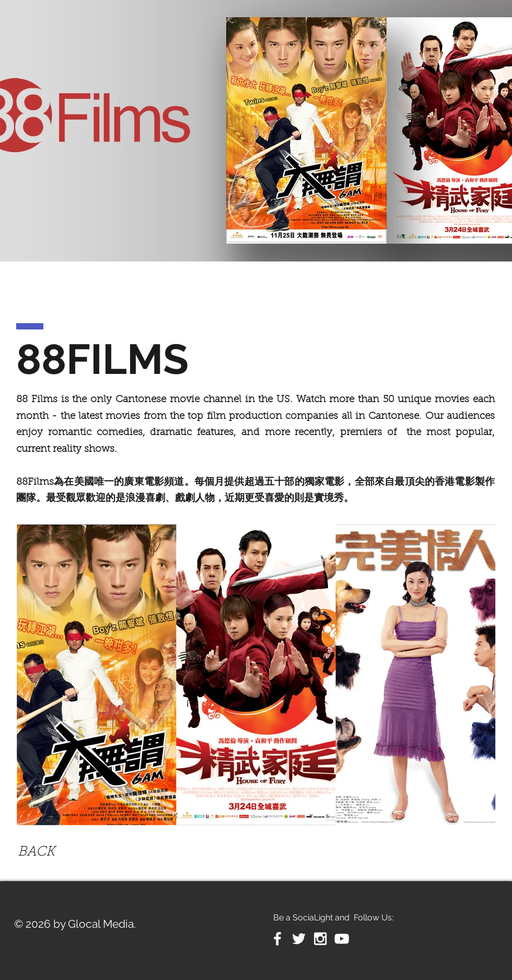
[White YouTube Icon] (342, 939)
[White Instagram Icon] (320, 939)
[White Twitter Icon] (299, 939)
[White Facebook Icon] (277, 939)
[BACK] (36, 853)
